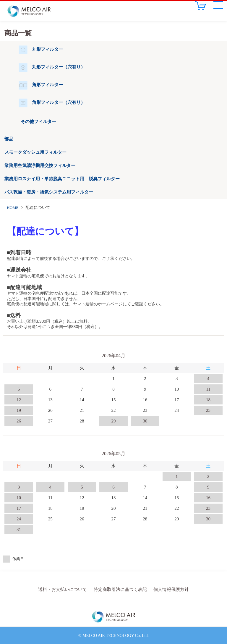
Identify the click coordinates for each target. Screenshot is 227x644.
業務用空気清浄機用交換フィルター (40, 165)
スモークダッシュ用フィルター (35, 152)
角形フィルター (47, 85)
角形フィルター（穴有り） (59, 102)
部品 (9, 139)
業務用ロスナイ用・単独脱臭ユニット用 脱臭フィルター (62, 179)
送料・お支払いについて (66, 589)
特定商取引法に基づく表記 (120, 589)
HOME (13, 208)
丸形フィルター (47, 49)
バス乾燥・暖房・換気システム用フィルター (49, 192)
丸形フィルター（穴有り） (59, 67)
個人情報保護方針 (168, 589)
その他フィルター (38, 122)
